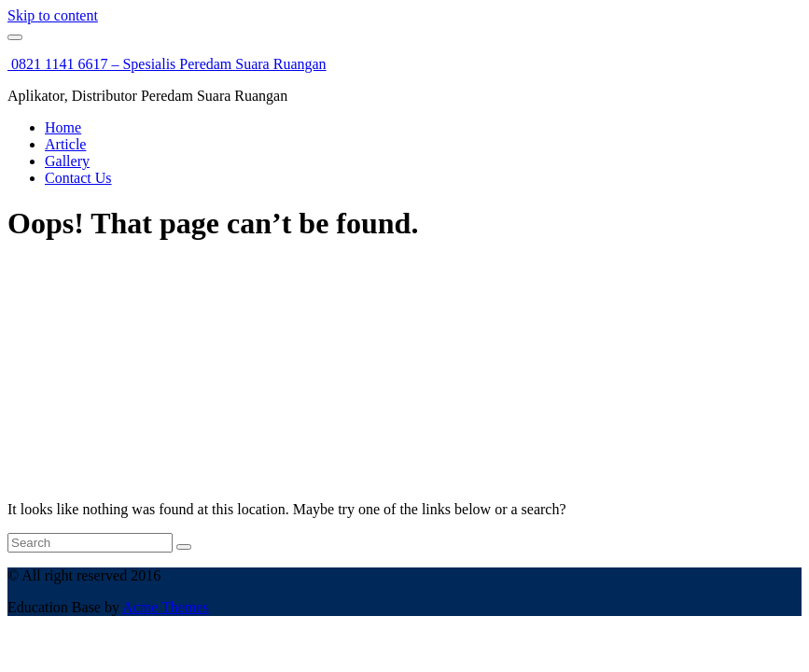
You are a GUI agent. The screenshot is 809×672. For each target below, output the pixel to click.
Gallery (67, 161)
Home (63, 127)
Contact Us (78, 178)
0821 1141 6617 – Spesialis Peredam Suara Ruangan (167, 64)
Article (65, 144)
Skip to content (53, 15)
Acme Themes (166, 607)
